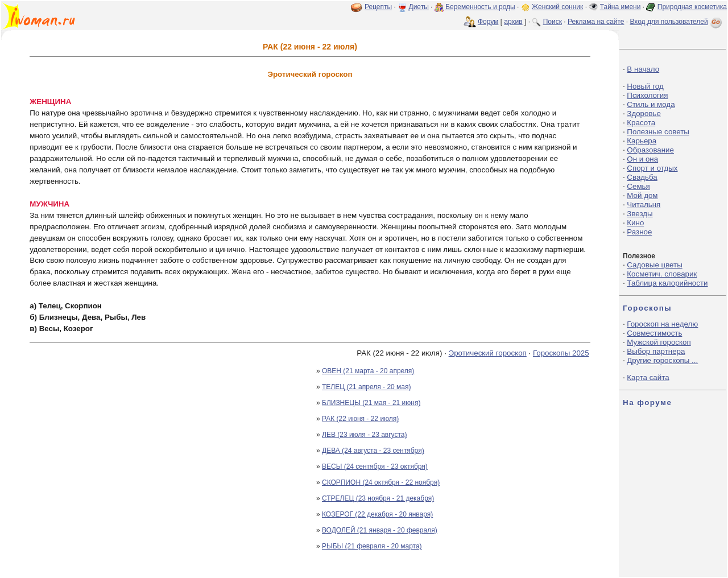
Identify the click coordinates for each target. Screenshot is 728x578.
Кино (635, 223)
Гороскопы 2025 (561, 353)
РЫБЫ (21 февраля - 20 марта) (372, 546)
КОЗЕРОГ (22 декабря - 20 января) (377, 514)
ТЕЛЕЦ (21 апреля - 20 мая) (367, 387)
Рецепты (378, 7)
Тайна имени (621, 7)
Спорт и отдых (652, 168)
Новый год (645, 86)
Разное (639, 232)
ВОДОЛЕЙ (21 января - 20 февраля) (380, 530)
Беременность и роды (480, 7)
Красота (641, 123)
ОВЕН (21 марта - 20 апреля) (368, 371)
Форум (488, 22)
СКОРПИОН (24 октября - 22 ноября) (381, 482)
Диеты (419, 7)
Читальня (644, 205)
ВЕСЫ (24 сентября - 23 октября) (375, 466)
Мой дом (642, 195)
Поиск (553, 22)
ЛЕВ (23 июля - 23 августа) (365, 435)
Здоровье (644, 113)
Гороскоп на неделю (662, 324)
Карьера (642, 141)
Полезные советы (658, 132)
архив (513, 22)
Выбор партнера (656, 351)
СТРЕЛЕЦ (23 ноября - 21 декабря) (378, 498)
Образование (650, 150)
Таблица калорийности (667, 283)
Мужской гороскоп (659, 342)
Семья (638, 186)
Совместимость (654, 333)
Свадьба (642, 177)
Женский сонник (557, 7)
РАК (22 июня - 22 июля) (360, 419)
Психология (647, 95)
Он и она (642, 159)
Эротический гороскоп (488, 353)
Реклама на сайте (596, 22)
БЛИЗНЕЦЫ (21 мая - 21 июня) (371, 403)
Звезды (640, 214)
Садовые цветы (654, 265)
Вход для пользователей (677, 22)
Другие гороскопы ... (662, 360)
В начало (643, 69)
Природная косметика (692, 7)
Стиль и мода (651, 104)
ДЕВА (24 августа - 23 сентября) (373, 451)
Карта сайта (648, 377)
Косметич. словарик (662, 274)
